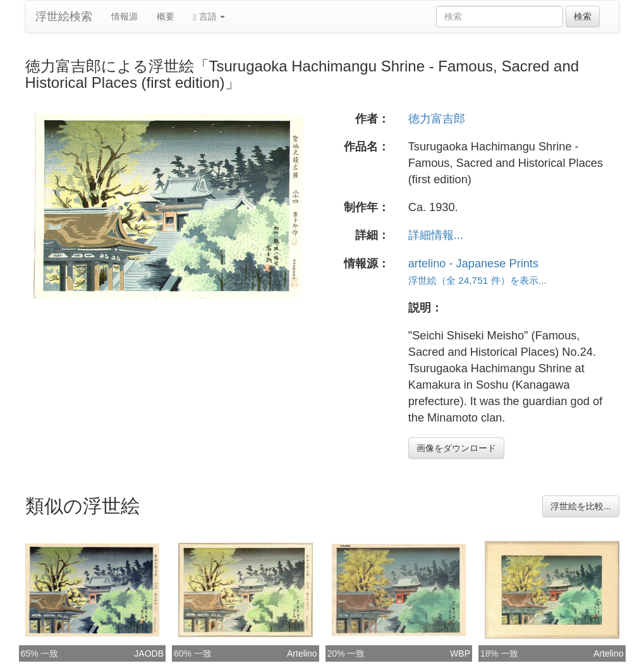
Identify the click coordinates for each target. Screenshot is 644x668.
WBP (460, 653)
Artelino (302, 653)
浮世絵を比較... (581, 506)
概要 (166, 16)
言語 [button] (210, 17)
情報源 (125, 16)
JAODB (149, 653)
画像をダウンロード (456, 448)
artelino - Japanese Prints (473, 264)
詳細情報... (436, 235)
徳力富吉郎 (437, 119)
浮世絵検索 (64, 16)
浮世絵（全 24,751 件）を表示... (477, 280)
